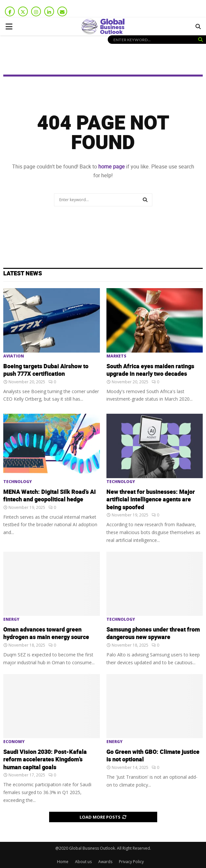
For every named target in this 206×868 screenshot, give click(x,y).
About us (83, 862)
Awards (105, 862)
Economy (14, 742)
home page (112, 167)
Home (63, 862)
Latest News (23, 274)
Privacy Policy (131, 862)
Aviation (14, 356)
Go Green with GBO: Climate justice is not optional (153, 756)
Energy (11, 619)
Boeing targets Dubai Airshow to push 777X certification (46, 370)
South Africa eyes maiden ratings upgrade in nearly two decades (150, 370)
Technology (18, 482)
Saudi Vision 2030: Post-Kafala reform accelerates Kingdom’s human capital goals (45, 760)
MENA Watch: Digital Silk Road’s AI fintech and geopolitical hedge (50, 496)
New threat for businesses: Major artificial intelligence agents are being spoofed (151, 500)
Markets (116, 356)
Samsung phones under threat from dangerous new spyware (153, 634)
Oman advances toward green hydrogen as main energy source (46, 634)
